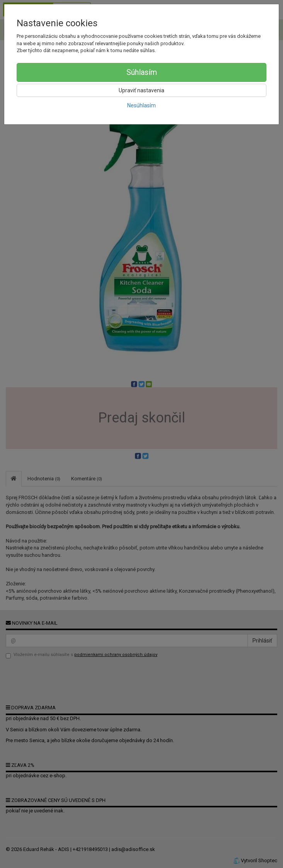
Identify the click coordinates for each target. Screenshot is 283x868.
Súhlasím (142, 72)
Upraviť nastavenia (141, 90)
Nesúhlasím (141, 105)
